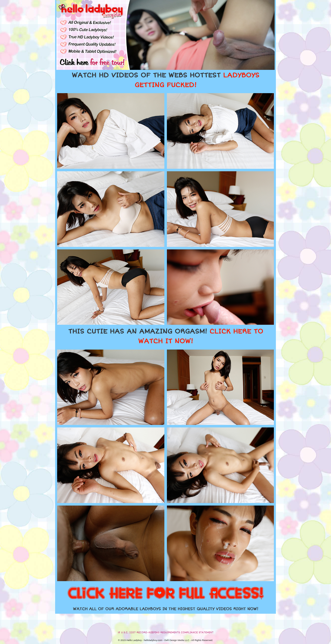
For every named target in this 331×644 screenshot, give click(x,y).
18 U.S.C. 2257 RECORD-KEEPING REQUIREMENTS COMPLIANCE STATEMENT (166, 632)
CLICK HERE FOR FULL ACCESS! (166, 594)
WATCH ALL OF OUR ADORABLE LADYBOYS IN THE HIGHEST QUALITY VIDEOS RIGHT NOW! (166, 609)
